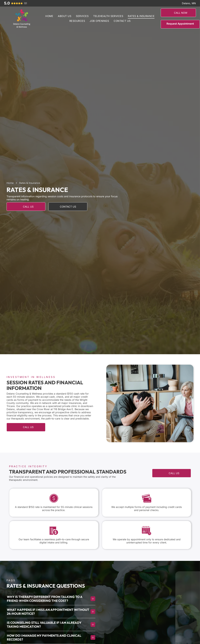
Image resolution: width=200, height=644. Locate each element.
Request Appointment (180, 24)
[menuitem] (49, 16)
